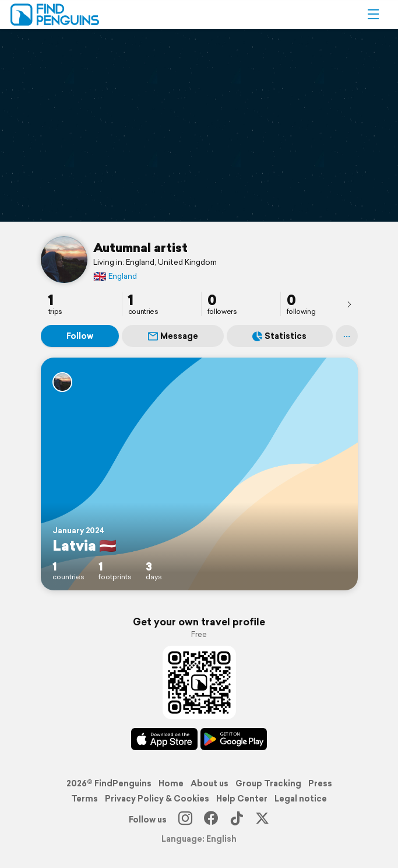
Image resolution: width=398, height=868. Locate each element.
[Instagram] (185, 820)
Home (171, 783)
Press (320, 783)
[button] (373, 15)
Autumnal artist (140, 247)
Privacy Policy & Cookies (157, 799)
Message (173, 336)
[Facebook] (211, 820)
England (115, 276)
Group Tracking (268, 783)
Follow (80, 336)
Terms (84, 799)
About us (209, 783)
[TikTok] (237, 820)
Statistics (279, 336)
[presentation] (349, 304)
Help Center (242, 799)
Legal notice (301, 799)
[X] (262, 820)
